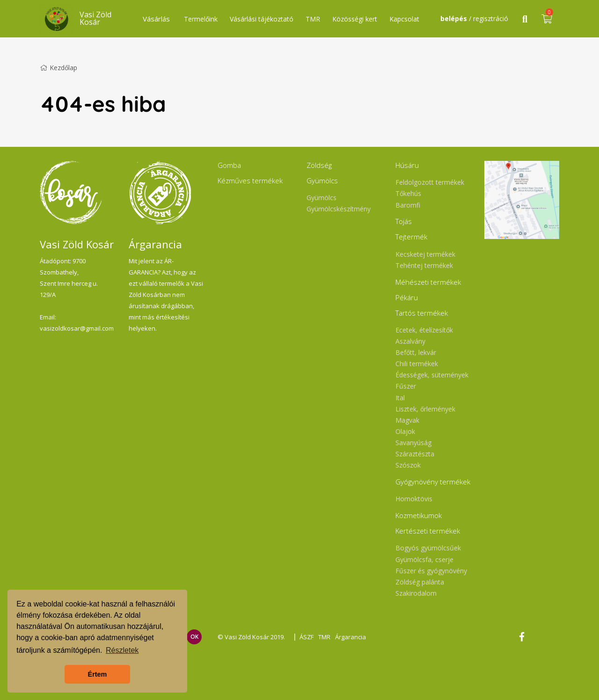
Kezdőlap (58, 68)
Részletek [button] (122, 650)
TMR (313, 19)
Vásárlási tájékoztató (262, 19)
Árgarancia (351, 637)
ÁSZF (307, 637)
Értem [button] (98, 674)
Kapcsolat (404, 19)
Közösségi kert (355, 19)
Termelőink (201, 19)
